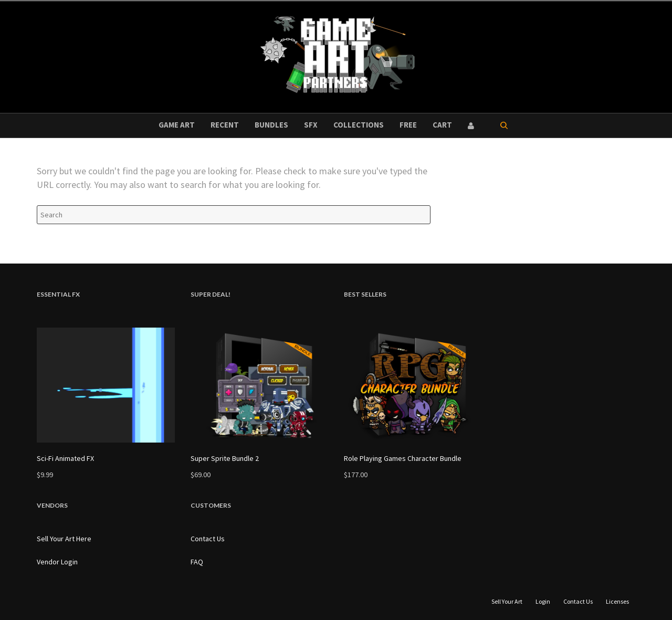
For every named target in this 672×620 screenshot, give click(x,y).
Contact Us (208, 539)
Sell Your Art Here (64, 539)
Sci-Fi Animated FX (65, 458)
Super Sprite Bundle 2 (225, 458)
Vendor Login (57, 562)
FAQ (197, 562)
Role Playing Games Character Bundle (403, 458)
